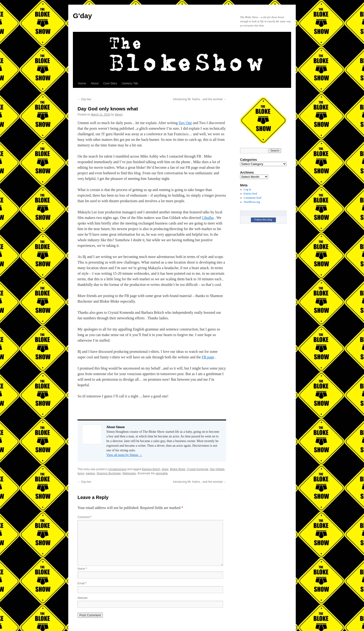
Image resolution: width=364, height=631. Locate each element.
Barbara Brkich (151, 469)
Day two (84, 99)
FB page (208, 357)
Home (82, 83)
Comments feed (253, 198)
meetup (90, 473)
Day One (185, 123)
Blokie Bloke (178, 469)
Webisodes (129, 473)
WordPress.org (252, 202)
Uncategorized (117, 469)
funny (81, 473)
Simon (119, 115)
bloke (165, 469)
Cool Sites (110, 83)
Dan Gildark (217, 469)
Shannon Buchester (109, 473)
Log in (247, 189)
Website (83, 598)
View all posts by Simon (124, 455)
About (95, 83)
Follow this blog (263, 220)
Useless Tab (130, 83)
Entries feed (250, 194)
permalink (162, 473)
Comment (84, 517)
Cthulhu (208, 218)
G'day (82, 16)
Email (82, 583)
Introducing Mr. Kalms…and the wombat (200, 99)
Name (82, 569)
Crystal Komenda (198, 469)
